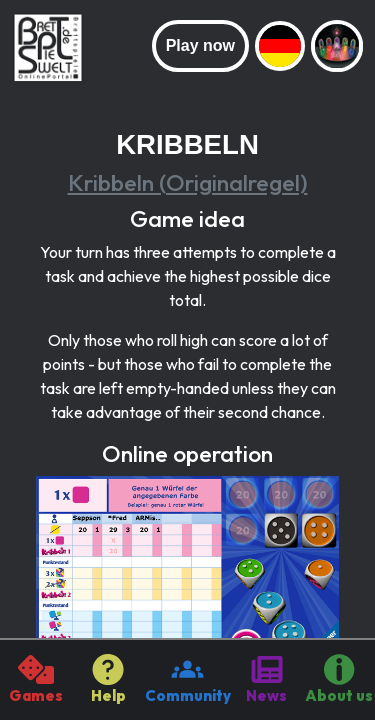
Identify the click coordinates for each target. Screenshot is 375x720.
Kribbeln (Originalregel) (188, 182)
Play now (200, 45)
